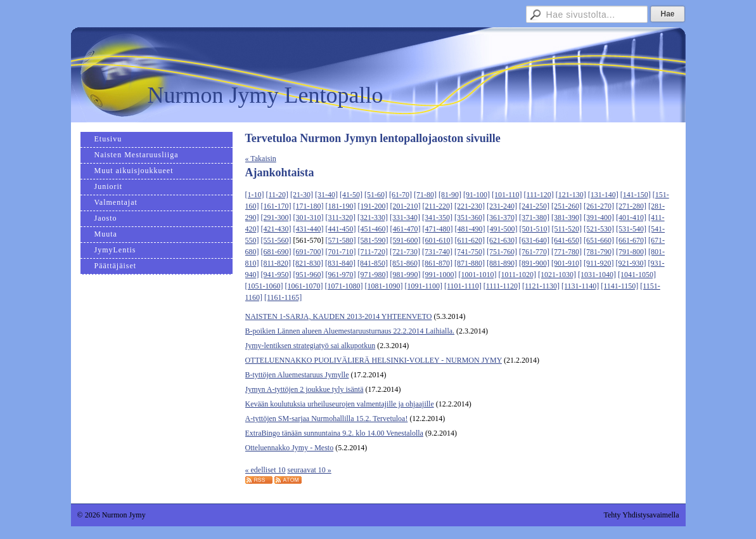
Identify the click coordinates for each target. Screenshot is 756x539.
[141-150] (636, 195)
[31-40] (326, 195)
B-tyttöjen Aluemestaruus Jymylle (297, 375)
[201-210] (406, 206)
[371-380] (534, 218)
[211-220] (438, 206)
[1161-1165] (283, 297)
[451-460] (373, 229)
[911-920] (599, 263)
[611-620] (470, 240)
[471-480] (438, 229)
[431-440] (309, 229)
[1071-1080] (344, 286)
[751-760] (502, 252)
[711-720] (373, 252)
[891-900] (534, 263)
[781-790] (599, 252)
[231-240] (502, 206)
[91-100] (477, 195)
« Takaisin (261, 159)
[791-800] (631, 252)
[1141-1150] (619, 286)
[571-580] (341, 240)
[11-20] (278, 195)
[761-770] (534, 252)
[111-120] (539, 195)
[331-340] (405, 218)
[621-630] (502, 240)
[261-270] (599, 206)
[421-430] (276, 229)
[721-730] (405, 252)
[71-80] (425, 195)
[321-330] (373, 218)
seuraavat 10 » (309, 470)
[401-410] (631, 218)
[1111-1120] (502, 286)
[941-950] (276, 275)
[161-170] (276, 206)
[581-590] (373, 240)
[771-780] (567, 252)
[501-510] (535, 229)
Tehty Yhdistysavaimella (641, 515)
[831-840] (340, 263)
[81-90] (450, 195)
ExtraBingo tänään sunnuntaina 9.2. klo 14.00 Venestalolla (334, 433)
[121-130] (571, 195)
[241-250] (534, 206)
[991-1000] (440, 275)
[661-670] (631, 240)
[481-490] (470, 229)
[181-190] (341, 206)
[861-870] (437, 263)
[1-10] (255, 195)
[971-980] (373, 275)
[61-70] (400, 195)
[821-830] (308, 263)
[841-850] (373, 263)
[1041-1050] (637, 275)
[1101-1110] (463, 286)
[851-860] (405, 263)
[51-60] (376, 195)
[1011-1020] (518, 275)
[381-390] (567, 218)
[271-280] (631, 206)
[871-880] (470, 263)
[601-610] (438, 240)
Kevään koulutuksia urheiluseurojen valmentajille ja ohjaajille (340, 404)
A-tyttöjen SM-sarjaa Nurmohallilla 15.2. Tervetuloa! (327, 419)
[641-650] (567, 240)
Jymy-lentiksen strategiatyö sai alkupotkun (311, 346)
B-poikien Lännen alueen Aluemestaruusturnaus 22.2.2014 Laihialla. (350, 331)
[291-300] (276, 218)
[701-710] (341, 252)
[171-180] (309, 206)
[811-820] (276, 263)
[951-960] (309, 275)
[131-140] (603, 195)
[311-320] (341, 218)
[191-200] (373, 206)
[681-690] (276, 252)
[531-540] (631, 229)
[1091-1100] (424, 286)
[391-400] (599, 218)
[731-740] (437, 252)
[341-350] (437, 218)
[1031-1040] (597, 275)
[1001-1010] (478, 275)
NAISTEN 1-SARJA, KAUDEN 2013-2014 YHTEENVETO (339, 316)
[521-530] (599, 229)
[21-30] (302, 195)
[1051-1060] (264, 286)
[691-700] (309, 252)
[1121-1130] (541, 286)
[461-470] (406, 229)
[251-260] (567, 206)
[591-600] (406, 240)
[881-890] (502, 263)
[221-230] (470, 206)
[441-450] (341, 229)
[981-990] (406, 275)
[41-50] (351, 195)
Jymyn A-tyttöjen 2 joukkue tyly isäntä (304, 389)
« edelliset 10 (266, 470)
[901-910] (567, 263)
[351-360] (470, 218)
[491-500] (503, 229)
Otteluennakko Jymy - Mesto (290, 448)
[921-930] (631, 263)
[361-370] (502, 218)
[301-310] (309, 218)
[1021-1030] (557, 275)
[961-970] (341, 275)
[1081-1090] (384, 286)
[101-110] (507, 195)
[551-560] (276, 240)
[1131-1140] (580, 286)
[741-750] (470, 252)
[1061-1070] (304, 286)
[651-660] (599, 240)
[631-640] (534, 240)
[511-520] (567, 229)
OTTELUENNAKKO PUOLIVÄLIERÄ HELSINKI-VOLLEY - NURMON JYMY (374, 360)
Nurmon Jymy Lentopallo (266, 95)
